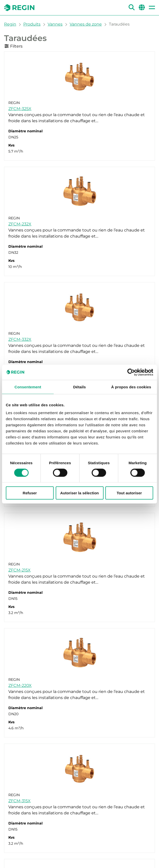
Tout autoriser (129, 493)
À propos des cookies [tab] (131, 387)
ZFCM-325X (20, 109)
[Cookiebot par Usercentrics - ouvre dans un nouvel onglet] (131, 372)
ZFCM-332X (20, 339)
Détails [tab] (79, 387)
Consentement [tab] (28, 387)
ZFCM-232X (20, 224)
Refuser (30, 493)
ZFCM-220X (20, 685)
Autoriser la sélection (80, 493)
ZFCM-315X (19, 801)
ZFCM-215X (19, 570)
